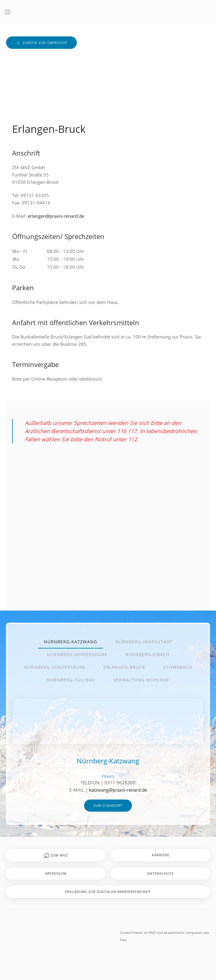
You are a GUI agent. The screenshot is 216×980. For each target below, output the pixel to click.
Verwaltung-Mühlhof (141, 680)
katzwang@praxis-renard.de (118, 790)
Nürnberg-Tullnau (71, 680)
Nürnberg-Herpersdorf (77, 654)
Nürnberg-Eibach (147, 654)
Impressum (56, 873)
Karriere (161, 855)
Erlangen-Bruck (124, 667)
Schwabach (178, 667)
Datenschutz (160, 873)
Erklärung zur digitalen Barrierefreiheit (108, 892)
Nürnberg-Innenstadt (144, 642)
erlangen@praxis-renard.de (56, 216)
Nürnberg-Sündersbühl (55, 667)
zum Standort (108, 805)
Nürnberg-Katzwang (70, 642)
